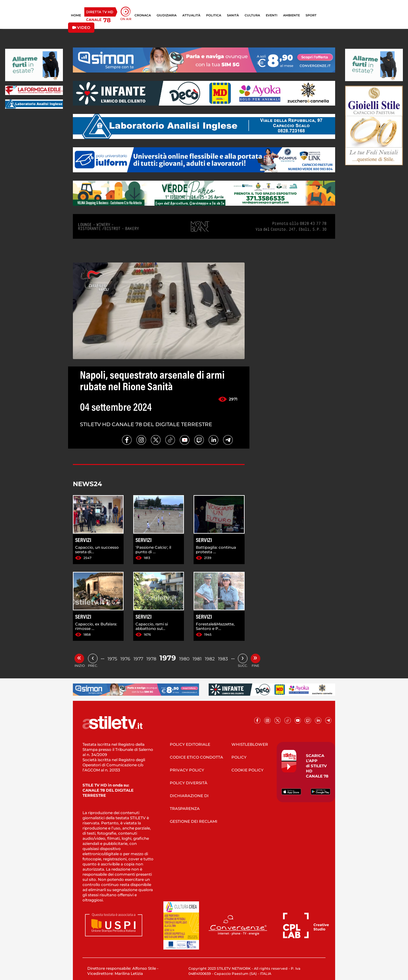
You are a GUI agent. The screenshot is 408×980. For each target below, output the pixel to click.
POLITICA (214, 15)
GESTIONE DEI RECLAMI (194, 821)
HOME (76, 15)
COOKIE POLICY (247, 770)
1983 (223, 659)
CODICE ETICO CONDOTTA (196, 757)
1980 (184, 659)
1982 (210, 659)
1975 (112, 659)
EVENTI (272, 15)
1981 (197, 659)
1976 (125, 659)
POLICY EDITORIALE (190, 744)
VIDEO (81, 27)
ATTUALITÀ (191, 15)
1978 (151, 659)
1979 (168, 658)
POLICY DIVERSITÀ (189, 783)
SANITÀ (233, 15)
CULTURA (252, 15)
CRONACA (143, 15)
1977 (138, 659)
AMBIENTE (291, 15)
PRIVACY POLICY (187, 770)
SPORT (311, 15)
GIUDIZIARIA (167, 15)
